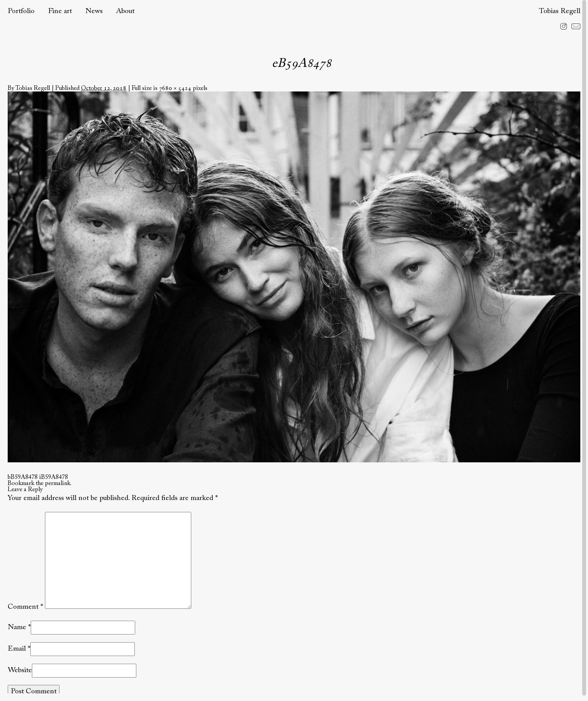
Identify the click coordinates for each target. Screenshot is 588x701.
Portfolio (21, 11)
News (94, 11)
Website (20, 670)
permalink (58, 483)
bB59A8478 (23, 477)
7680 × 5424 (175, 88)
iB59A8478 (54, 477)
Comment (25, 607)
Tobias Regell (560, 11)
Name (17, 627)
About (125, 11)
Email (17, 649)
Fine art (60, 11)
